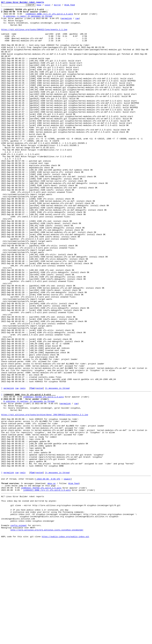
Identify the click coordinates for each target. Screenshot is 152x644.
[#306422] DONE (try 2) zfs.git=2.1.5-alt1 (49, 16)
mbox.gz (52, 578)
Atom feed (74, 6)
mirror (62, 6)
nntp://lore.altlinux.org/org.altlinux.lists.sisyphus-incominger (47, 633)
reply (23, 465)
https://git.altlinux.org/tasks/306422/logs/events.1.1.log (34, 35)
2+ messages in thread (57, 465)
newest (67, 572)
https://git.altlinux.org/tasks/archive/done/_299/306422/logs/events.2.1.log (45, 496)
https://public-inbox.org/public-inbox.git (65, 641)
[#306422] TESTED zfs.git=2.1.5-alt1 (43, 475)
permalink (67, 21)
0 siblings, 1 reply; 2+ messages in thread (28, 19)
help (44, 6)
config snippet (18, 627)
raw (77, 21)
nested (39, 465)
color (52, 6)
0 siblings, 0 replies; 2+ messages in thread (29, 480)
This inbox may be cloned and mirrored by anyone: (29, 598)
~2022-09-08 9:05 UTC (48, 572)
